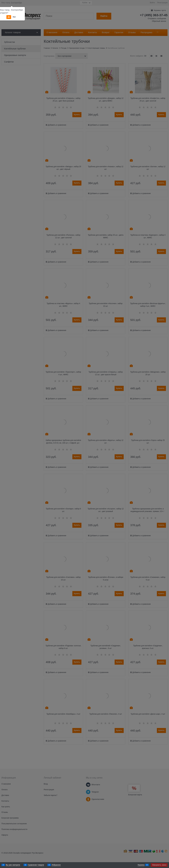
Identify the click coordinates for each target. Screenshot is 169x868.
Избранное (56, 865)
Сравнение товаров (36, 865)
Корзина (141, 865)
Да (9, 17)
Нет (14, 17)
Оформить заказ (159, 865)
